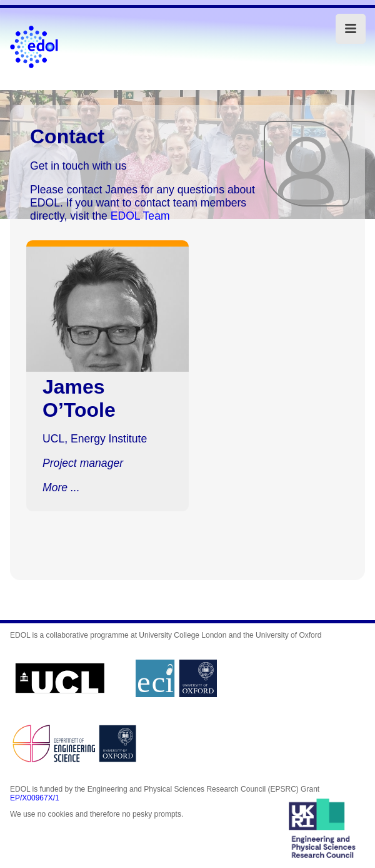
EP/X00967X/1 (35, 798)
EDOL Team (140, 216)
